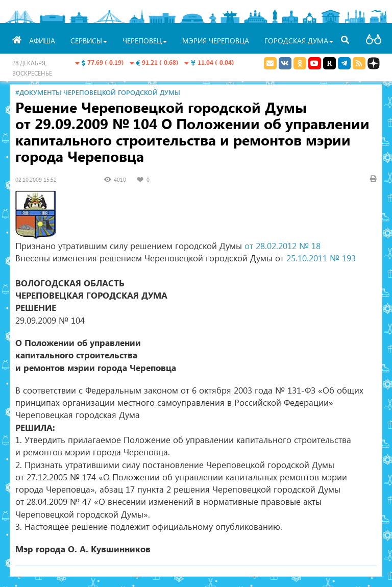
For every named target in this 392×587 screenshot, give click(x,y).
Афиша (42, 41)
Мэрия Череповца (216, 41)
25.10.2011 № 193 (321, 258)
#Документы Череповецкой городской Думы (98, 92)
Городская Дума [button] (299, 41)
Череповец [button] (145, 41)
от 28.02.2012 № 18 (283, 246)
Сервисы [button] (89, 41)
